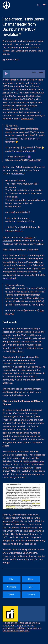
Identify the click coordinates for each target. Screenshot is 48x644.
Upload (12, 595)
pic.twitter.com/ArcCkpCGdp (20, 221)
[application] (24, 74)
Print (12, 579)
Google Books (29, 544)
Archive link (28, 119)
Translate (31, 595)
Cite (31, 587)
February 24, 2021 (14, 230)
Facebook (7, 241)
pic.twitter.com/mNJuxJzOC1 (20, 151)
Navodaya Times (11, 521)
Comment (12, 587)
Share (31, 579)
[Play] (6, 74)
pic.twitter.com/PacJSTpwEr (30, 305)
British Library (16, 351)
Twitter (28, 237)
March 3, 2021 (34, 160)
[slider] (28, 74)
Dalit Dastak (22, 410)
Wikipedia (31, 332)
